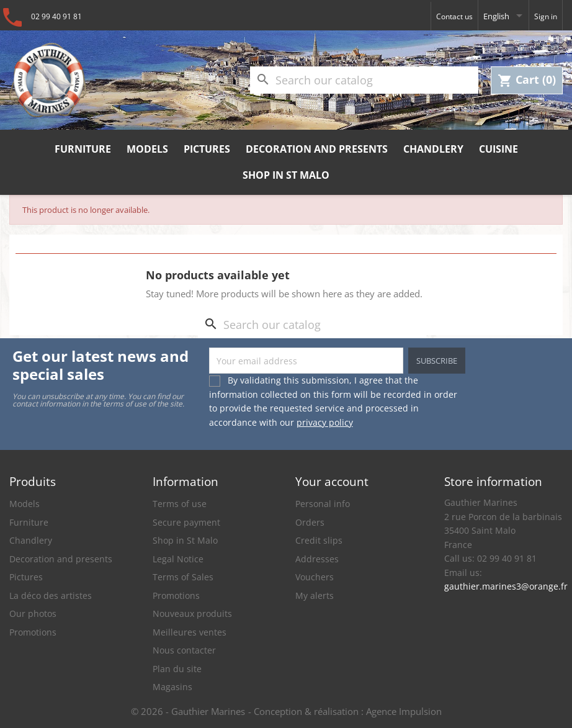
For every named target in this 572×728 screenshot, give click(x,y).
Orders (310, 522)
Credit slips (319, 540)
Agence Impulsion (404, 711)
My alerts (315, 595)
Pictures (207, 149)
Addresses (317, 559)
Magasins (172, 687)
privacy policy (325, 422)
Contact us (454, 16)
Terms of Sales (183, 577)
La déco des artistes (51, 595)
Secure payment (186, 522)
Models (147, 149)
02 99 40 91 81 (56, 16)
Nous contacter (184, 650)
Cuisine (498, 149)
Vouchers (315, 577)
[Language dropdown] (503, 16)
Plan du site (177, 669)
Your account (332, 481)
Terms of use (180, 504)
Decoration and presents (317, 149)
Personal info (323, 504)
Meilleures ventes (190, 632)
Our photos (33, 613)
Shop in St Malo (286, 175)
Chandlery (433, 149)
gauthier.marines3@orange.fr (504, 586)
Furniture (83, 149)
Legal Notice (178, 559)
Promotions (33, 632)
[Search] (364, 80)
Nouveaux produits (192, 613)
